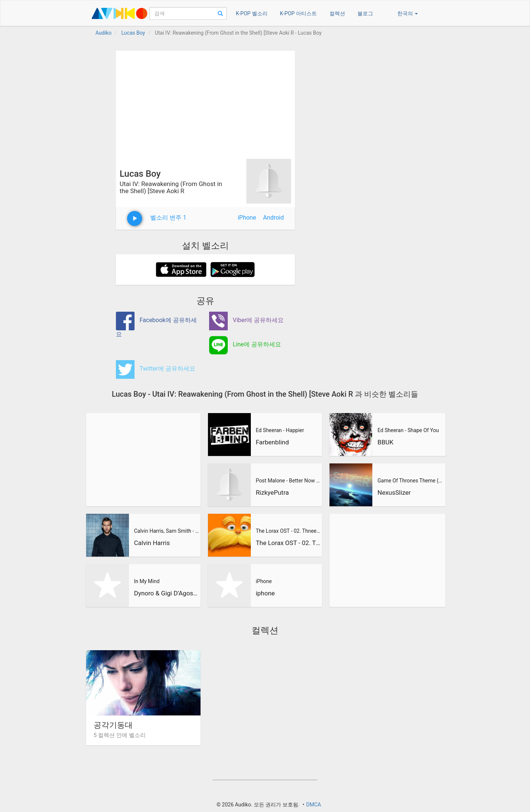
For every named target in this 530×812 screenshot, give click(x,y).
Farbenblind (272, 442)
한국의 (408, 13)
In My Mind (147, 581)
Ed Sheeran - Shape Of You (408, 430)
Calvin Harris (152, 543)
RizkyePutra (272, 492)
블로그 (365, 13)
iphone (265, 593)
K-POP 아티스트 (298, 13)
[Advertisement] (205, 103)
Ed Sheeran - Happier (280, 430)
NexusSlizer (394, 492)
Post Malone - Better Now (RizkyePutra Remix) (288, 481)
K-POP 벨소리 (252, 13)
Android (274, 218)
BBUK (386, 442)
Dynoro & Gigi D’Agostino (166, 593)
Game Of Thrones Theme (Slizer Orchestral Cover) (410, 481)
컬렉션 (337, 13)
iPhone (247, 218)
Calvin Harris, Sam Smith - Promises (166, 531)
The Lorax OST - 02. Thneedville (288, 531)
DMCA (313, 805)
